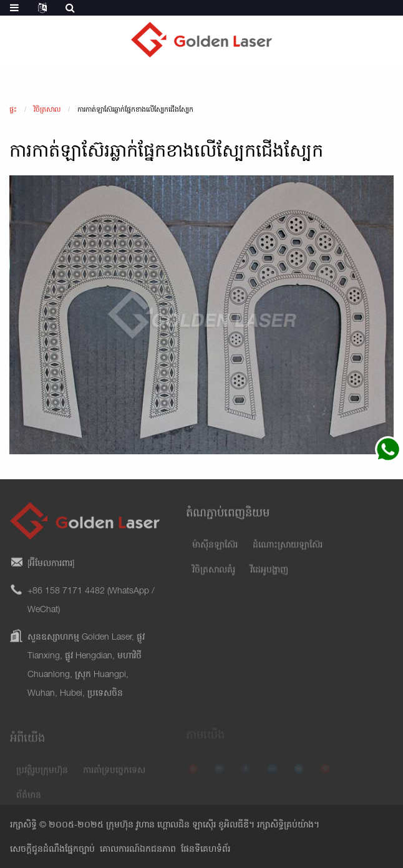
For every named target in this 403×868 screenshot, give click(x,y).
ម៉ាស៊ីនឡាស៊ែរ (215, 553)
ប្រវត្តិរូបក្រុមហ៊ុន (42, 778)
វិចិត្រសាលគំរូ (214, 578)
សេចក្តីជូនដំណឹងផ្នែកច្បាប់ (52, 850)
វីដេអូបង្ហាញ (269, 578)
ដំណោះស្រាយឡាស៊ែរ (288, 553)
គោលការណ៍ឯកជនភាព (138, 850)
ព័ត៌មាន (29, 802)
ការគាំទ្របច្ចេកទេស (114, 778)
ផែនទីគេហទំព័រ (206, 850)
